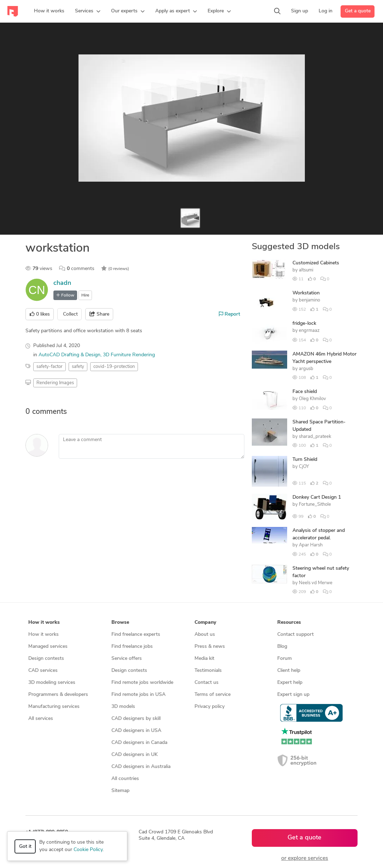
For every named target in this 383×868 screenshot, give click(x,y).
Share (99, 314)
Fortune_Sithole (315, 505)
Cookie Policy (88, 850)
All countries (125, 779)
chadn (62, 283)
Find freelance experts (136, 635)
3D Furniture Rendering (129, 355)
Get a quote (358, 11)
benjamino (309, 300)
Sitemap (120, 791)
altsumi (306, 270)
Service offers (127, 659)
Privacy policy (210, 707)
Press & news (210, 647)
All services (41, 719)
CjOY (304, 467)
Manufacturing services (54, 707)
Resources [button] (289, 623)
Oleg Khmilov (312, 399)
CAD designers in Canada (139, 743)
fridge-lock (304, 324)
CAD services (43, 671)
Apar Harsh (311, 545)
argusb (306, 369)
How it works (43, 635)
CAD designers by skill (136, 719)
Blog (282, 647)
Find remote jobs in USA (138, 695)
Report (230, 314)
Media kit (204, 659)
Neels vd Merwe (316, 583)
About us (205, 635)
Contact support (295, 635)
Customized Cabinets (316, 263)
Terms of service (213, 695)
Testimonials (208, 671)
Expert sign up (293, 695)
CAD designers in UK (135, 755)
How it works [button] (44, 623)
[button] (88, 11)
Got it (25, 847)
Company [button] (205, 623)
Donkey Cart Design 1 (317, 497)
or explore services (305, 858)
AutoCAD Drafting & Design (69, 355)
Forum (285, 659)
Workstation (306, 293)
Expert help (290, 683)
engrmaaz (309, 331)
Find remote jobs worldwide (142, 683)
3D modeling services (52, 683)
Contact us (207, 683)
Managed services (48, 647)
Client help (289, 671)
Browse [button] (120, 623)
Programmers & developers (58, 695)
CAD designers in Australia (141, 767)
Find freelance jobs (132, 647)
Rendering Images (55, 383)
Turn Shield (305, 460)
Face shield (305, 392)
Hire (85, 295)
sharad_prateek (315, 437)
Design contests (46, 659)
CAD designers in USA (136, 731)
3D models (123, 707)
